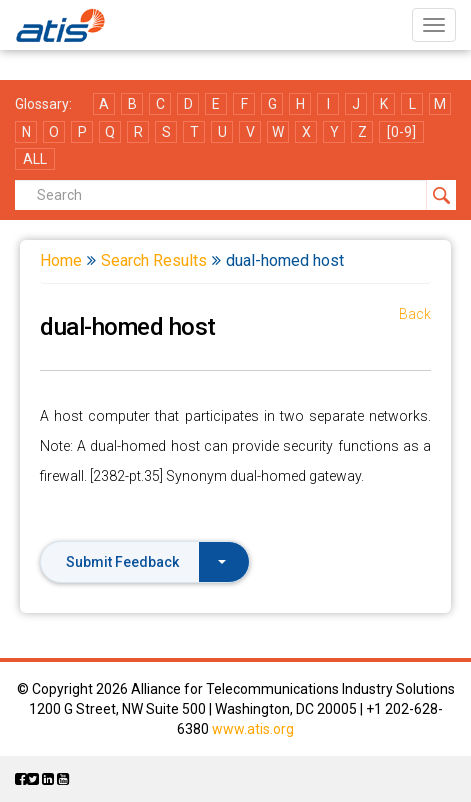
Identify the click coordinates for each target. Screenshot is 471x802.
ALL (35, 159)
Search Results (154, 260)
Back (415, 314)
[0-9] (401, 132)
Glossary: (43, 104)
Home (61, 260)
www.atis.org (253, 729)
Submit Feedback (146, 562)
